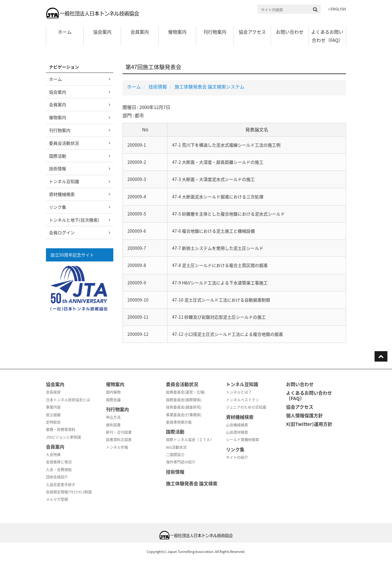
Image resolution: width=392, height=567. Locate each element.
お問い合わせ (290, 32)
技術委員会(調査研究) (184, 407)
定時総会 (53, 422)
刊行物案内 (215, 32)
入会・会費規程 (59, 470)
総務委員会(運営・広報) (186, 392)
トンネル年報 (117, 447)
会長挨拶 (53, 392)
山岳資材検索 (237, 432)
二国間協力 (175, 455)
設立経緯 (53, 415)
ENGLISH (337, 9)
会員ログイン (62, 232)
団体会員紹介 (57, 477)
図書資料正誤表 (119, 440)
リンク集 (58, 207)
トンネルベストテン (243, 400)
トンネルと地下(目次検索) (74, 220)
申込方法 (113, 417)
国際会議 (113, 400)
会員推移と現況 (59, 462)
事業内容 (53, 407)
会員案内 (140, 32)
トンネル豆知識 (64, 181)
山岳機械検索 (237, 425)
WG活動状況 (176, 447)
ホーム (65, 32)
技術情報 (158, 87)
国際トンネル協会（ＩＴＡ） (190, 440)
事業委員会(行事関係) (184, 415)
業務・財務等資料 (61, 430)
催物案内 (177, 32)
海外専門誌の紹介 (181, 462)
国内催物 (113, 392)
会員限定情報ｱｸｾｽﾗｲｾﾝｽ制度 (69, 492)
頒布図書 (113, 425)
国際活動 (58, 156)
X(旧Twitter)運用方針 (309, 424)
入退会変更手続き (61, 485)
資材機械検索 (62, 194)
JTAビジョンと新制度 (64, 437)
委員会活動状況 (64, 143)
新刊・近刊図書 (119, 432)
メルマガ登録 (57, 499)
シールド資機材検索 (243, 440)
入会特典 (53, 455)
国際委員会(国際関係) (184, 400)
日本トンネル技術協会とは (68, 400)
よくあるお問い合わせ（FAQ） (327, 36)
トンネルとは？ (239, 392)
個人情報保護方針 (304, 415)
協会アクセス (252, 32)
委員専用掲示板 (179, 422)
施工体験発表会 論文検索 (192, 483)
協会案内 (102, 32)
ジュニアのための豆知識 (246, 407)
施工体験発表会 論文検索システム (209, 87)
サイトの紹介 (237, 457)
